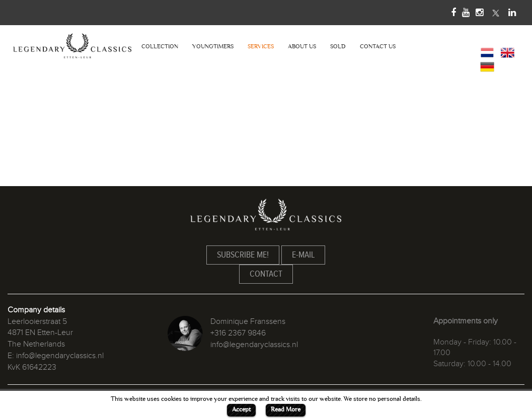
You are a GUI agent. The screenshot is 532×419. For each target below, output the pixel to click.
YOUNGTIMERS (213, 47)
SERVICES (261, 47)
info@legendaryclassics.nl (60, 356)
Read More (286, 409)
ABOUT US (302, 47)
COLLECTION (160, 47)
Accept (241, 409)
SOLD (338, 47)
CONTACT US (378, 47)
